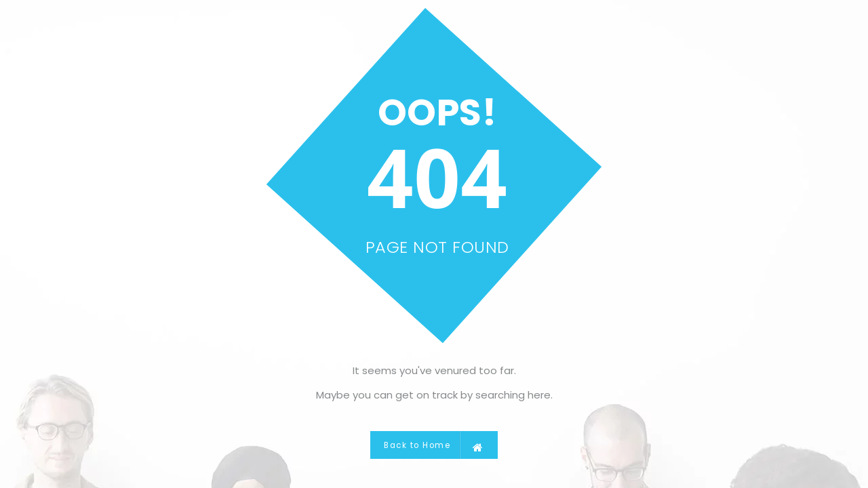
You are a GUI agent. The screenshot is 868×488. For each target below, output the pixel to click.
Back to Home (434, 445)
